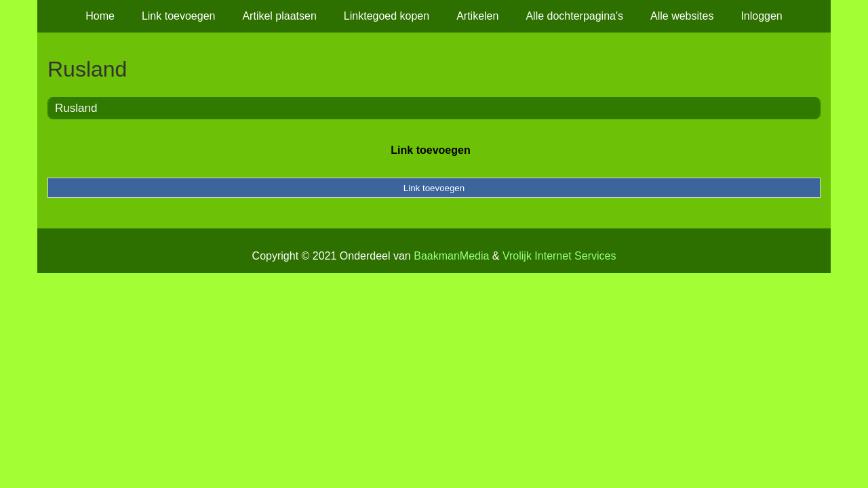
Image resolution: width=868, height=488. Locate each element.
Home (100, 16)
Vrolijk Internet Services (559, 256)
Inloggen (761, 16)
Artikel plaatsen (279, 16)
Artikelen (477, 16)
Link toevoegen (179, 16)
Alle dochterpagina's (574, 16)
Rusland (76, 108)
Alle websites (682, 16)
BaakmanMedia (451, 256)
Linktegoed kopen (387, 16)
